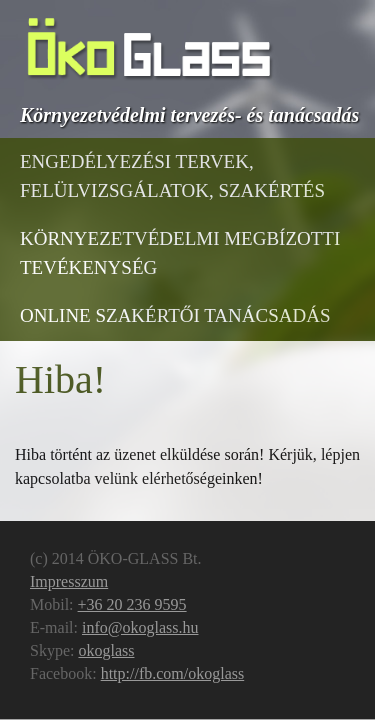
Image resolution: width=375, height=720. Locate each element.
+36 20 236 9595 (132, 604)
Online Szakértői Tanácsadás (175, 315)
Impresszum (69, 581)
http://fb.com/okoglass (173, 673)
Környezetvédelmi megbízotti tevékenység (180, 253)
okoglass (106, 650)
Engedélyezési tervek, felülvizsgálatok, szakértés (172, 176)
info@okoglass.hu (140, 627)
